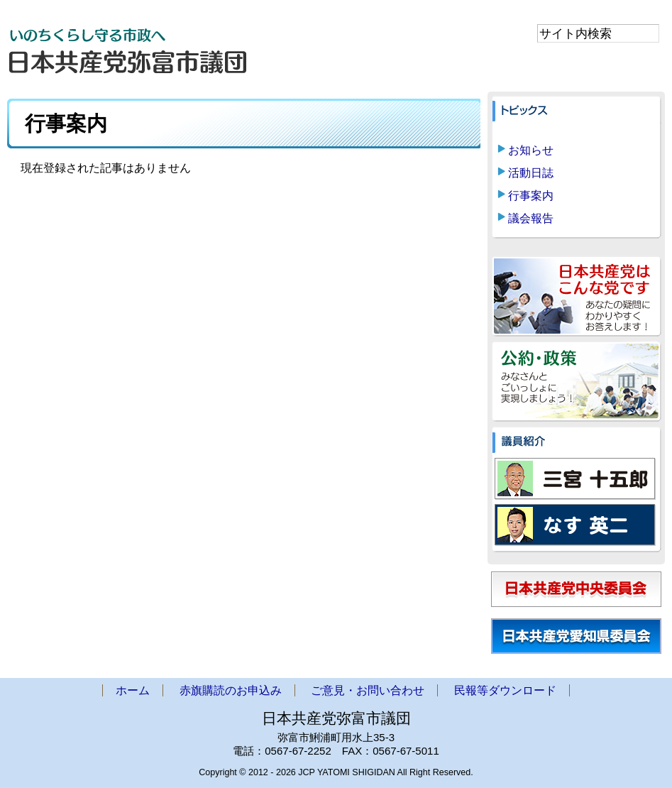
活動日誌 (531, 173)
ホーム (133, 690)
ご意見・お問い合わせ (368, 690)
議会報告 (531, 218)
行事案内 (531, 196)
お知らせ (531, 150)
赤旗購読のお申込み (231, 690)
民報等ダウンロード (505, 690)
